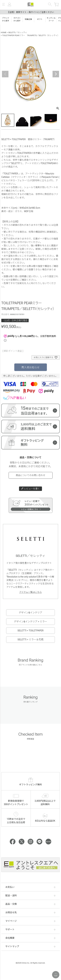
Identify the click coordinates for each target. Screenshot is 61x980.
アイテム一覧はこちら (30, 592)
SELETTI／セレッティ (18, 32)
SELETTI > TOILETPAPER (30, 631)
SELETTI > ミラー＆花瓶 (30, 640)
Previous (5, 74)
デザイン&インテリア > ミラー (30, 622)
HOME (4, 32)
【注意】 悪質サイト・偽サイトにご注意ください (30, 12)
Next (56, 74)
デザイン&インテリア (30, 613)
